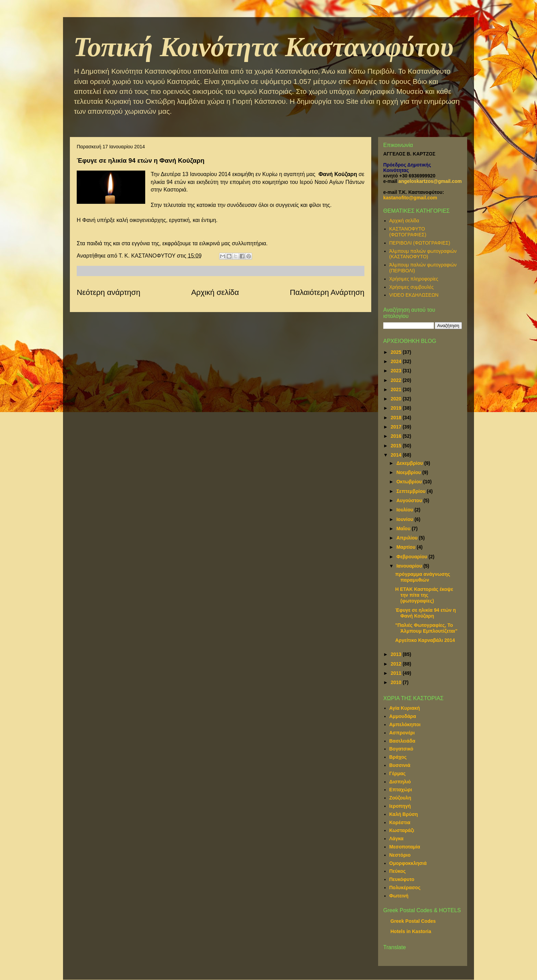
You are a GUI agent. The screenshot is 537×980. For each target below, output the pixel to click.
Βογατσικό (401, 749)
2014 (397, 455)
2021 (397, 389)
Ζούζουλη (400, 798)
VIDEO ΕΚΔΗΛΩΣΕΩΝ (414, 295)
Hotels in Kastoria (411, 931)
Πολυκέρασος (405, 888)
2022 (397, 380)
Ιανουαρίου (410, 566)
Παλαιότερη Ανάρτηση (327, 292)
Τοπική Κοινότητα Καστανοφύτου (263, 47)
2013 (397, 654)
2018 (397, 418)
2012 (397, 664)
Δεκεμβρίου (410, 463)
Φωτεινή (399, 896)
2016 (397, 436)
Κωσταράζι (402, 830)
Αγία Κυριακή (405, 708)
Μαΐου (404, 529)
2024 (397, 361)
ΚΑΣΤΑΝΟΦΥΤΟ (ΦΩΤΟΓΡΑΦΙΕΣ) (408, 232)
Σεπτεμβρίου (411, 491)
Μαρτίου (406, 547)
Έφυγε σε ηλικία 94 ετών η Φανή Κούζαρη (426, 613)
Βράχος (398, 757)
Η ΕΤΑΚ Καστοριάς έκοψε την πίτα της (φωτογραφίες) (424, 595)
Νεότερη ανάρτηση (109, 292)
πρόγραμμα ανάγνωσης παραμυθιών (423, 577)
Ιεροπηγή (400, 806)
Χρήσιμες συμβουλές (412, 287)
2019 (397, 408)
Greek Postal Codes (413, 921)
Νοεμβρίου (409, 472)
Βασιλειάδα (402, 741)
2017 (397, 427)
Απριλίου (408, 538)
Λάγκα (397, 839)
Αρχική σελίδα (215, 292)
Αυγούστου (410, 500)
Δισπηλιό (400, 782)
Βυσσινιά (400, 765)
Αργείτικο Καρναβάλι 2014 (425, 640)
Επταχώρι (401, 790)
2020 (397, 399)
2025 (397, 352)
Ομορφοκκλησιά (408, 863)
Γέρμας (398, 773)
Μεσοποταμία (405, 847)
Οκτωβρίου (410, 482)
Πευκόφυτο (402, 879)
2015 (397, 446)
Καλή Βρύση (404, 814)
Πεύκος (398, 871)
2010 (397, 682)
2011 (397, 673)
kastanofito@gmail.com (410, 198)
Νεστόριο (400, 855)
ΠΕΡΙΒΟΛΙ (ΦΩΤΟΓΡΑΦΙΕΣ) (420, 243)
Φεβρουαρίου (412, 557)
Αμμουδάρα (403, 716)
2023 (397, 371)
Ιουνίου (405, 519)
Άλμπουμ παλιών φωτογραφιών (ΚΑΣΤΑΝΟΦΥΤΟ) (423, 254)
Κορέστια (400, 822)
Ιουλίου (405, 510)
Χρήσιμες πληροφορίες (414, 279)
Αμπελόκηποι (405, 724)
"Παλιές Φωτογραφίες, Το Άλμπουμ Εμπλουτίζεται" (426, 628)
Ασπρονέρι (402, 733)
